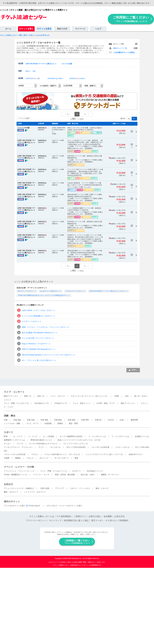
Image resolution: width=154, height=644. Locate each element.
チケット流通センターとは (42, 516)
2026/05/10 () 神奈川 (77, 78)
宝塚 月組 (31, 420)
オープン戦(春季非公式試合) (71, 436)
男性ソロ (28, 396)
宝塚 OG (98, 420)
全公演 (21, 63)
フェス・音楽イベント (82, 403)
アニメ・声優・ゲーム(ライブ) (16, 403)
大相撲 (7, 458)
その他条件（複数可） (49, 86)
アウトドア (60, 488)
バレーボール (55, 447)
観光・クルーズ (102, 488)
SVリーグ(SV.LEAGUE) (76, 447)
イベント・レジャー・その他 (19, 467)
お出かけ (8, 484)
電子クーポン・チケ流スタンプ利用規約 (110, 520)
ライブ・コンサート (14, 392)
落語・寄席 (73, 423)
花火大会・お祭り (88, 475)
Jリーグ (20, 444)
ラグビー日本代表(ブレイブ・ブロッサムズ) (62, 454)
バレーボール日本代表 (100, 447)
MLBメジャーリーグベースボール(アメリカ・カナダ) (79, 440)
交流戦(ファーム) (142, 436)
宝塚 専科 (85, 420)
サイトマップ (55, 520)
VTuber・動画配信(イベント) (15, 475)
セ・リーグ (18, 436)
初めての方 (62, 29)
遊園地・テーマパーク (110, 475)
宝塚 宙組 (71, 420)
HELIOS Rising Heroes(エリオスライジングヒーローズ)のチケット (49, 355)
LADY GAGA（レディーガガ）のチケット (39, 310)
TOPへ (134, 370)
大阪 (34, 71)
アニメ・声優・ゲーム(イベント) (53, 471)
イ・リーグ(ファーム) (97, 436)
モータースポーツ (62, 458)
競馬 (76, 458)
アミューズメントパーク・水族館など (19, 488)
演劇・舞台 (10, 416)
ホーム (8, 29)
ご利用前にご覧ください (131, 19)
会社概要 (108, 516)
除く (134, 119)
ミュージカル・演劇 (12, 423)
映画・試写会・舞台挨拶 (65, 475)
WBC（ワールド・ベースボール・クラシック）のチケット (45, 327)
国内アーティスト (11, 396)
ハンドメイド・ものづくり (35, 492)
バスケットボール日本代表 (15, 454)
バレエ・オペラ (32, 423)
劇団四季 (134, 420)
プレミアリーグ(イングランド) (75, 444)
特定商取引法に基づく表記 (76, 520)
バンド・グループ (57, 396)
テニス (41, 447)
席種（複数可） (91, 86)
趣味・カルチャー (11, 492)
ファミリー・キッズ (41, 475)
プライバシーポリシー (36, 520)
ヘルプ (98, 29)
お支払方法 (119, 516)
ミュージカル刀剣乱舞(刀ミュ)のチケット (39, 316)
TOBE (117, 396)
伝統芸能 (48, 423)
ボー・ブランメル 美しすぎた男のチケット (39, 360)
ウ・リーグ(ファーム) (120, 436)
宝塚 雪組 (44, 420)
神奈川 (28, 71)
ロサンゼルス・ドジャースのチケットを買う (64, 506)
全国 (20, 71)
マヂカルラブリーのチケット (75, 291)
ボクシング (44, 458)
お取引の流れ (95, 516)
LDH (127, 396)
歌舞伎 (60, 423)
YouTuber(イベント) (95, 471)
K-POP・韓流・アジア (106, 403)
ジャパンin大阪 (67, 64)
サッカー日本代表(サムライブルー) (43, 444)
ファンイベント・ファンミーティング (19, 471)
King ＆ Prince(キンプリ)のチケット (36, 344)
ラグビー (35, 454)
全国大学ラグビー (136, 454)
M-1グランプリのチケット (27, 291)
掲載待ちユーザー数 (120, 48)
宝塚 (6, 420)
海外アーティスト (128, 403)
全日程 (21, 78)
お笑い (122, 420)
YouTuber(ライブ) (41, 403)
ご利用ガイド (80, 516)
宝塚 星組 (58, 420)
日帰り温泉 (45, 488)
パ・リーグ (33, 436)
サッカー (7, 444)
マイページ (80, 29)
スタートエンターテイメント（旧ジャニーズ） (89, 396)
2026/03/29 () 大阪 (33, 78)
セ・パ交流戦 (49, 436)
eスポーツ (77, 471)
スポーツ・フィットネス (80, 488)
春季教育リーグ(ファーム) (14, 440)
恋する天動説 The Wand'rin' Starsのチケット (40, 333)
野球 (6, 436)
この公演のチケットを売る (124, 52)
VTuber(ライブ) (61, 403)
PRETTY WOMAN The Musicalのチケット (39, 349)
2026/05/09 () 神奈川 (55, 78)
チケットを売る (44, 29)
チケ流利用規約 (64, 516)
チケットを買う (26, 29)
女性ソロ (41, 396)
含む (129, 119)
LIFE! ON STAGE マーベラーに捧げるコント (41, 64)
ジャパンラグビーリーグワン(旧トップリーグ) (104, 454)
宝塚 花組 (17, 420)
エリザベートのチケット (32, 321)
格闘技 (18, 458)
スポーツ (8, 432)
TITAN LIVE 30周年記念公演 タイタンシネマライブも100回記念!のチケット (44, 295)
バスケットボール (122, 447)
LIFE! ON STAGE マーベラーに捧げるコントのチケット (109, 291)
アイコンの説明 (24, 118)
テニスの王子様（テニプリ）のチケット (38, 338)
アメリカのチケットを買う (15, 506)
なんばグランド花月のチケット (51, 291)
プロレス (30, 458)
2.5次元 (111, 420)
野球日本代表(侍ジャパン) (41, 440)
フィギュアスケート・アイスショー (18, 447)
